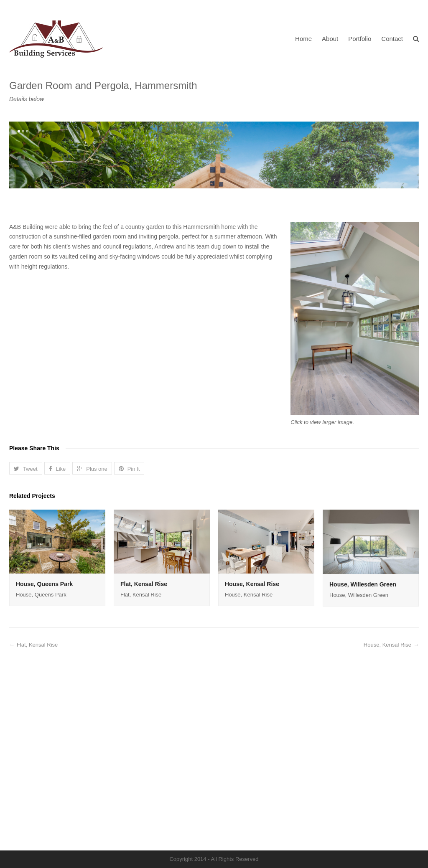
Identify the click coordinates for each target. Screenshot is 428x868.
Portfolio (360, 39)
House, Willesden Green (363, 790)
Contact (392, 39)
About (330, 39)
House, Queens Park (44, 790)
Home (303, 39)
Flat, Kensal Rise (144, 790)
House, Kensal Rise (252, 790)
